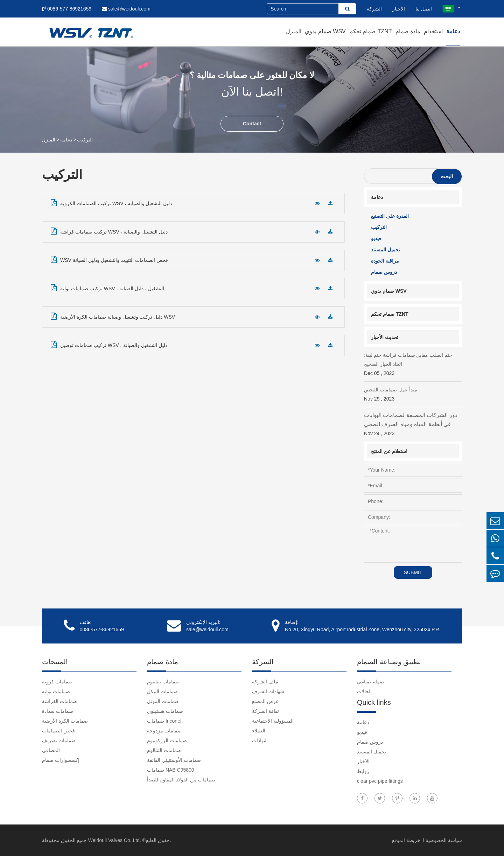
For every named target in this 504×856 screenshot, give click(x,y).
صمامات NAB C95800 (171, 770)
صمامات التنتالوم (164, 750)
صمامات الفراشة (59, 701)
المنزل (294, 31)
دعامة (453, 31)
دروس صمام (384, 272)
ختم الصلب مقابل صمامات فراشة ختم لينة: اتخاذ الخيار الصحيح (413, 365)
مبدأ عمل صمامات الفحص (413, 395)
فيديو (376, 238)
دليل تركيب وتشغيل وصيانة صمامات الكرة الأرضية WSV (113, 316)
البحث (447, 176)
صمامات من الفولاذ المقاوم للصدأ (181, 780)
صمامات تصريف (59, 740)
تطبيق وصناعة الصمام (389, 662)
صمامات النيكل (162, 691)
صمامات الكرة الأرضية (65, 721)
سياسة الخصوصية (444, 840)
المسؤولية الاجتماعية (273, 721)
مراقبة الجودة (385, 261)
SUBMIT (413, 572)
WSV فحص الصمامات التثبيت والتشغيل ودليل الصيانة (109, 259)
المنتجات (55, 662)
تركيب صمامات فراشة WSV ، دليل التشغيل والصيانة (109, 231)
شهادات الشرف (268, 691)
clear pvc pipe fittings (380, 781)
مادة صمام (408, 31)
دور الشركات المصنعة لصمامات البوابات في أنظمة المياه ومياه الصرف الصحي (413, 425)
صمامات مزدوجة (164, 731)
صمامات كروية (57, 682)
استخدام (433, 31)
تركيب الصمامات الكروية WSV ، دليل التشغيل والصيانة (111, 203)
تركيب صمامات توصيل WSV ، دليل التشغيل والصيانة (109, 345)
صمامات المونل (163, 701)
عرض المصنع (265, 701)
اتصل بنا (424, 9)
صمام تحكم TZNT (371, 31)
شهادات (260, 740)
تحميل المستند (386, 250)
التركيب (85, 140)
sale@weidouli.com (126, 9)
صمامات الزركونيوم (167, 740)
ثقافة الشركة (265, 711)
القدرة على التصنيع (390, 216)
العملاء (259, 731)
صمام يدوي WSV (325, 31)
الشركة (374, 9)
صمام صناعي (370, 682)
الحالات (364, 691)
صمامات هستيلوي (165, 711)
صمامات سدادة (58, 711)
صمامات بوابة (56, 691)
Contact (252, 124)
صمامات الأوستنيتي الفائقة (174, 760)
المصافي (51, 750)
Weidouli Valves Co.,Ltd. (115, 840)
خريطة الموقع (407, 840)
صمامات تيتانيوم (163, 682)
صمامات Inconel (164, 721)
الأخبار (399, 9)
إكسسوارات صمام (61, 760)
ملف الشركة (265, 682)
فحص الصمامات (58, 731)
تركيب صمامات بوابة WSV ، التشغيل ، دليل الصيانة (107, 288)
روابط (363, 771)
